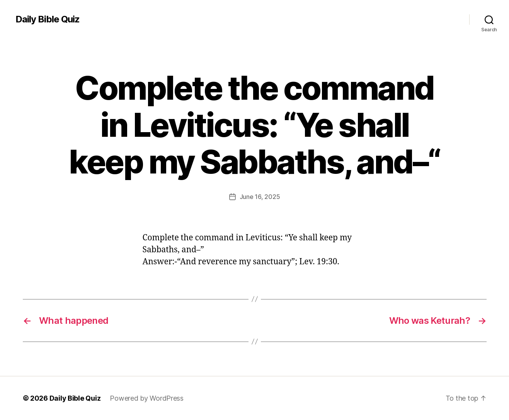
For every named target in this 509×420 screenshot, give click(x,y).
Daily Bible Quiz (48, 19)
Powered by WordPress (147, 398)
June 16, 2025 (260, 197)
